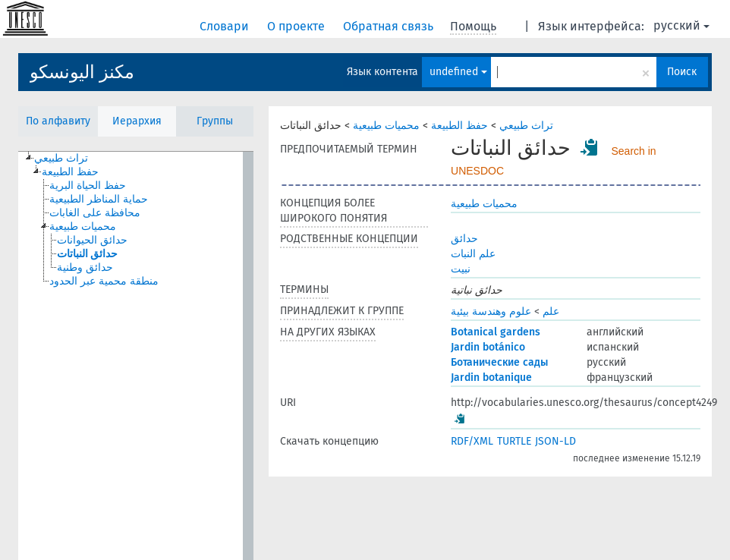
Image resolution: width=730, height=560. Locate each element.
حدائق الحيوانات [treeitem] (92, 240)
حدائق (464, 239)
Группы (215, 121)
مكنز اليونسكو (82, 72)
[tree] (136, 356)
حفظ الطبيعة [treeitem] (70, 172)
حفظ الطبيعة (459, 126)
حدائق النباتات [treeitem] (87, 254)
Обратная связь (390, 26)
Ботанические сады (499, 362)
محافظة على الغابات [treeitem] (95, 213)
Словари (226, 26)
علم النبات (473, 254)
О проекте (297, 26)
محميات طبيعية (386, 126)
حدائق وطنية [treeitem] (85, 267)
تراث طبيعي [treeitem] (61, 158)
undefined (458, 72)
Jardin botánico (488, 347)
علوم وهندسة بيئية (491, 311)
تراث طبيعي (526, 126)
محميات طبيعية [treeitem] (83, 227)
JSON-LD (555, 441)
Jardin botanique (491, 378)
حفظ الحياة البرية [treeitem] (88, 186)
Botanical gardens (496, 332)
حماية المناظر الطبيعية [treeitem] (99, 199)
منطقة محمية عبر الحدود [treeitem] (104, 281)
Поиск (682, 72)
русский (681, 25)
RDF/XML (472, 441)
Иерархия (137, 121)
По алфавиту (58, 121)
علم (551, 311)
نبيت (461, 269)
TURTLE (514, 441)
